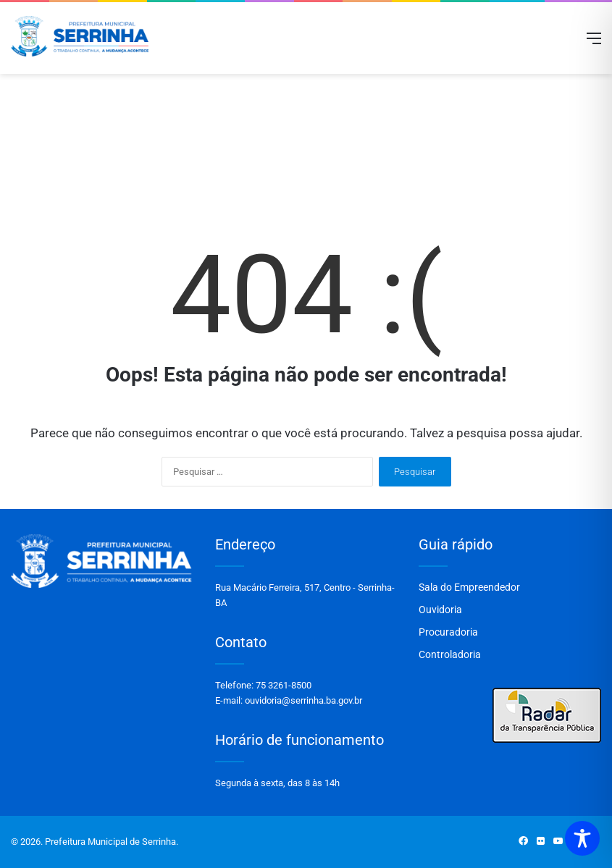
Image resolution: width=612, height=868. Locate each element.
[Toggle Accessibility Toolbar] (582, 838)
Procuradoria (448, 632)
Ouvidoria (440, 610)
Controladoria (450, 654)
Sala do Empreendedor (469, 587)
